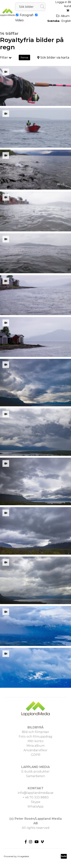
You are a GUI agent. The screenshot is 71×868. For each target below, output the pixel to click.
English (66, 21)
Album (65, 16)
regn (7, 47)
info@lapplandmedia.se (36, 793)
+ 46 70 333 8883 (36, 797)
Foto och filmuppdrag (35, 737)
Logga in (61, 2)
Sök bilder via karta (55, 58)
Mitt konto (36, 741)
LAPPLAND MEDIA (35, 767)
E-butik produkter (35, 772)
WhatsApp (35, 806)
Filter (6, 58)
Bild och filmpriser (35, 732)
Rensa (24, 57)
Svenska (53, 21)
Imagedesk (23, 856)
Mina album (35, 746)
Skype (36, 802)
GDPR (36, 755)
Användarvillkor (35, 750)
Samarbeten (36, 776)
